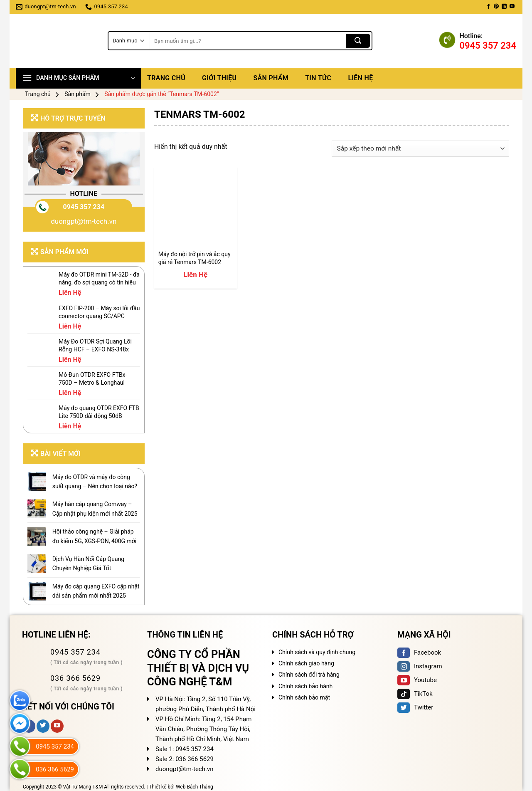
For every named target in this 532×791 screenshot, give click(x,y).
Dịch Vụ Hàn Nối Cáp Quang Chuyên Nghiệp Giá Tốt (88, 564)
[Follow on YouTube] (512, 7)
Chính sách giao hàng (306, 663)
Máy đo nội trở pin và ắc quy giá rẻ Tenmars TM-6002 (195, 258)
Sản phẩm (271, 78)
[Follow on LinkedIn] (504, 7)
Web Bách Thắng (195, 787)
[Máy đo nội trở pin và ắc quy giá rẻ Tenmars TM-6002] (196, 209)
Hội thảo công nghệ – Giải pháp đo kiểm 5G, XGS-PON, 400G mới (94, 536)
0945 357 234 (84, 207)
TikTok (415, 694)
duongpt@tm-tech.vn (84, 221)
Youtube (417, 680)
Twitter (415, 707)
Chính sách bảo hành (305, 686)
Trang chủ (166, 78)
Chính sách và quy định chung (317, 652)
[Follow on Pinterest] (496, 7)
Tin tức (318, 78)
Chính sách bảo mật (304, 697)
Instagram (420, 666)
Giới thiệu (219, 78)
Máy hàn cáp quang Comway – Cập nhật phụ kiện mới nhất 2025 (95, 509)
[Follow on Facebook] (488, 7)
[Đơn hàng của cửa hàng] (420, 149)
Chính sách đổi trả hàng (309, 675)
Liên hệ (360, 78)
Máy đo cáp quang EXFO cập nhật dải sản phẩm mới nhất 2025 (96, 591)
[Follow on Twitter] (43, 726)
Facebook (419, 653)
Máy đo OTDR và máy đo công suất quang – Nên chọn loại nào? (95, 482)
